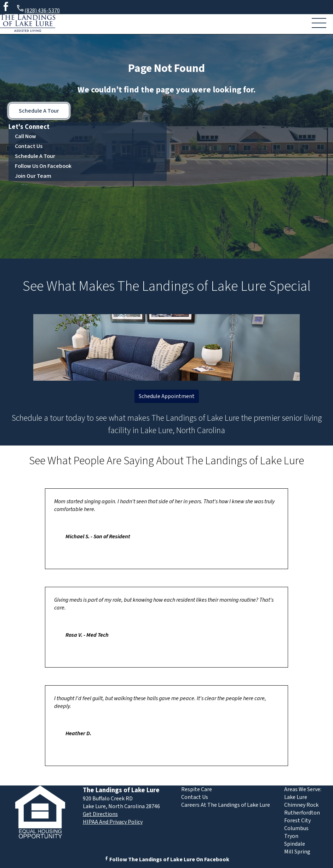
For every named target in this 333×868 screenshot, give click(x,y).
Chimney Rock (301, 805)
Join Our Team (33, 176)
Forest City (297, 821)
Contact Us (29, 146)
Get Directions (100, 814)
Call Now (25, 136)
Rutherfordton (302, 813)
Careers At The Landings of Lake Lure (226, 805)
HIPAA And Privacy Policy (113, 822)
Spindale (295, 844)
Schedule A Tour (39, 111)
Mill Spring (297, 852)
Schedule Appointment (167, 396)
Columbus (296, 828)
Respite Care (197, 789)
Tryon (291, 836)
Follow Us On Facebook (43, 166)
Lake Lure (296, 797)
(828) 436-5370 (38, 9)
